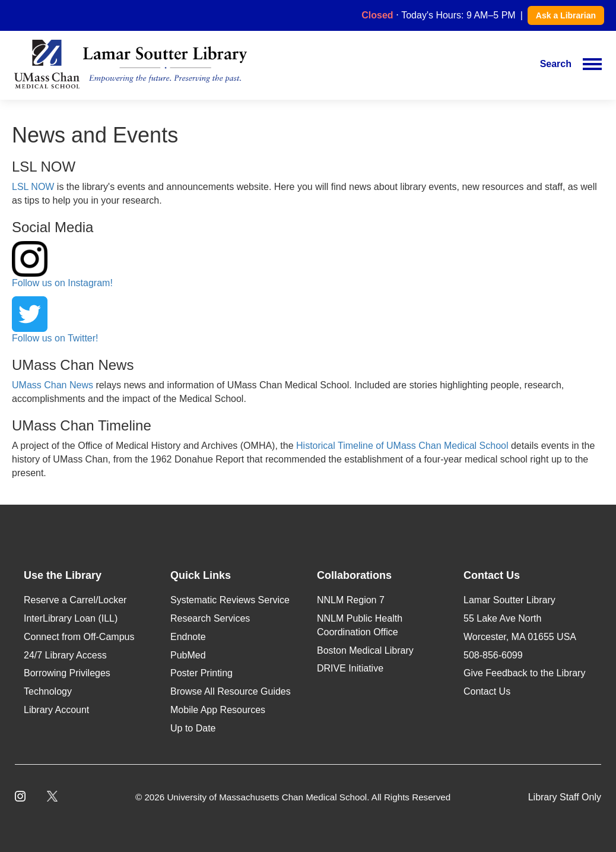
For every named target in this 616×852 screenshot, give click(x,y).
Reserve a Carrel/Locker (75, 600)
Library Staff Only (565, 797)
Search (556, 64)
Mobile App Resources (218, 710)
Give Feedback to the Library (524, 673)
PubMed (188, 655)
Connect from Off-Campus (79, 637)
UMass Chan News (53, 385)
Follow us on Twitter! (55, 320)
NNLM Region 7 (351, 600)
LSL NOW (33, 187)
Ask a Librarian (566, 15)
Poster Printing (201, 673)
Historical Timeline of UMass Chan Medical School (402, 446)
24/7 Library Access (65, 655)
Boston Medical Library (365, 650)
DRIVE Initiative (350, 668)
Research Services (210, 618)
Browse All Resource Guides (231, 691)
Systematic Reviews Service (230, 600)
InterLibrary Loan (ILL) (71, 618)
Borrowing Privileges (67, 673)
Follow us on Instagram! (62, 265)
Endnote (188, 637)
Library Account (56, 710)
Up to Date (193, 728)
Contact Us (487, 691)
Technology (48, 691)
